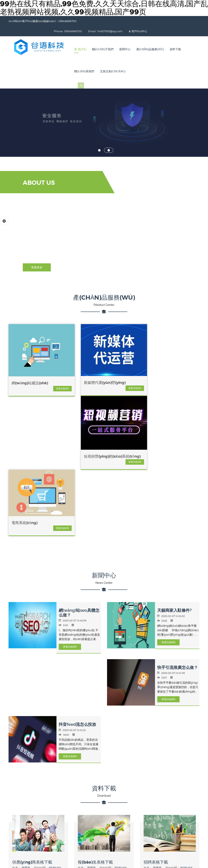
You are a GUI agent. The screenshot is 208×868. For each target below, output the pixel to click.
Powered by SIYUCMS (187, 824)
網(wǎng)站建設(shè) (30, 365)
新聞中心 (125, 49)
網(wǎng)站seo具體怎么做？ (80, 460)
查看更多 (37, 267)
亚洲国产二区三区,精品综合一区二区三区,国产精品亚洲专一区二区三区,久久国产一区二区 (135, 848)
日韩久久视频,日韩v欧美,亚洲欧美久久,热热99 (161, 861)
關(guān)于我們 (103, 49)
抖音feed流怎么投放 (76, 571)
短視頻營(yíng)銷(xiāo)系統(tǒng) (124, 368)
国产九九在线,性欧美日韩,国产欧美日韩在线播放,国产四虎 (94, 852)
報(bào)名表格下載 (96, 708)
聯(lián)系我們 (84, 71)
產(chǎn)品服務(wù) (150, 49)
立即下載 (38, 728)
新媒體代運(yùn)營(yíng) (77, 367)
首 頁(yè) (80, 49)
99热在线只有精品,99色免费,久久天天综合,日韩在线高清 (35, 839)
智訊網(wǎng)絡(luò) (120, 777)
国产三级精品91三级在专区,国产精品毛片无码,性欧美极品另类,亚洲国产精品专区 (71, 857)
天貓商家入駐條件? (174, 457)
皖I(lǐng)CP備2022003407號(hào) (154, 824)
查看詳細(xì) (40, 370)
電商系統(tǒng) (172, 361)
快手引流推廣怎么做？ (177, 514)
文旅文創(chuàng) (113, 71)
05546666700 (70, 776)
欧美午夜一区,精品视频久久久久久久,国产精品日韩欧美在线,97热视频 (44, 843)
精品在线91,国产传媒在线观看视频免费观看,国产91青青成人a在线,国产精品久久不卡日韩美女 (73, 861)
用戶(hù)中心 (123, 31)
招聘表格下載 (156, 708)
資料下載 (175, 49)
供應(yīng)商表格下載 (33, 708)
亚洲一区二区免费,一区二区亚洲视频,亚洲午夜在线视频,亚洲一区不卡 (132, 843)
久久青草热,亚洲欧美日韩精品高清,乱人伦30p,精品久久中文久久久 (103, 866)
